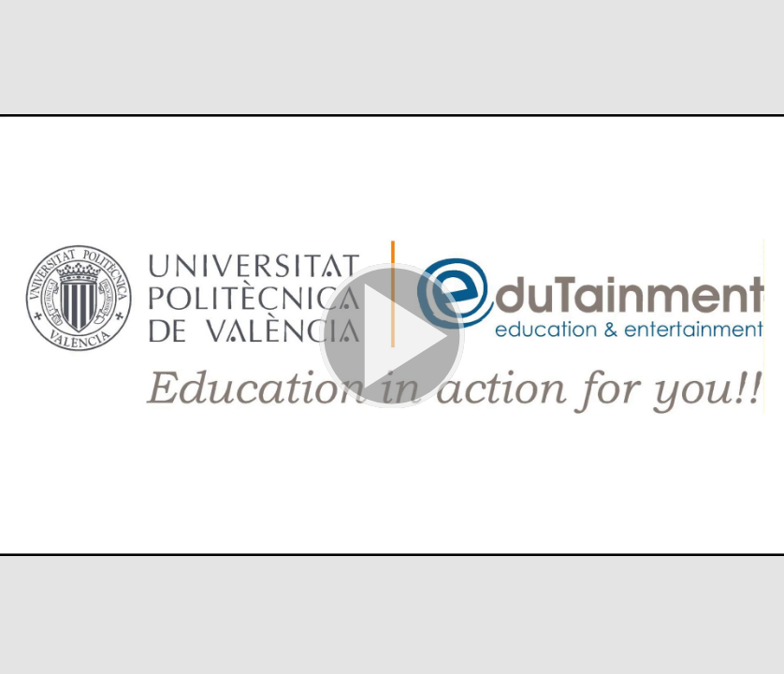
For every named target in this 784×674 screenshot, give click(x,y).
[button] (392, 337)
